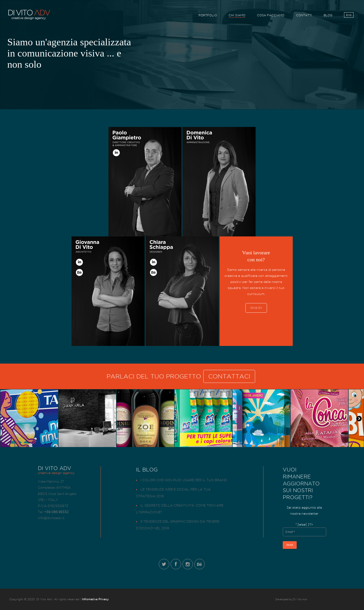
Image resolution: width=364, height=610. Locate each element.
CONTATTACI (229, 376)
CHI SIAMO (237, 16)
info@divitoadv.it (51, 518)
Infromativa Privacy (95, 599)
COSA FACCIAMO (271, 16)
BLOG (328, 16)
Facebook (176, 564)
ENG (349, 16)
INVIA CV (256, 308)
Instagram (188, 564)
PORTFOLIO (208, 16)
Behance (200, 564)
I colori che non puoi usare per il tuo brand (184, 480)
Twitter (164, 564)
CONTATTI (304, 16)
